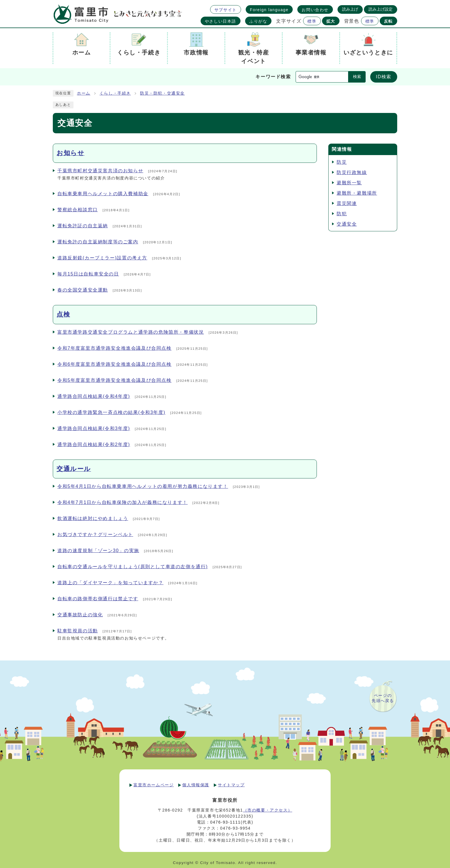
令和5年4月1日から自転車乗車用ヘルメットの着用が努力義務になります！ (143, 486)
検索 (357, 77)
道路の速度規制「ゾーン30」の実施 (98, 551)
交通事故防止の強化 (80, 615)
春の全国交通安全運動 (83, 290)
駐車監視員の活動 (78, 631)
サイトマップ (231, 785)
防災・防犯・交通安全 (162, 93)
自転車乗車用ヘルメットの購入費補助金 (103, 194)
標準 (312, 21)
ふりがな (258, 21)
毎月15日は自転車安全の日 (88, 274)
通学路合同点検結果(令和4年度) (94, 396)
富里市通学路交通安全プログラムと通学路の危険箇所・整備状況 (131, 332)
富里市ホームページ (154, 785)
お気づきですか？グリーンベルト (95, 534)
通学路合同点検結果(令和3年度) (94, 428)
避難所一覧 (349, 183)
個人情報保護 (196, 785)
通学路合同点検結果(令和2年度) (94, 444)
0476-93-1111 (225, 822)
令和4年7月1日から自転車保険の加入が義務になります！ (123, 502)
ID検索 (384, 77)
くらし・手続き (115, 93)
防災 (342, 162)
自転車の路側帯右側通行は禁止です (98, 599)
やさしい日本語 (221, 21)
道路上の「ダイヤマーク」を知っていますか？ (110, 583)
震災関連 (347, 203)
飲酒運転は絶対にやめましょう (93, 518)
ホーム (84, 93)
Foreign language (269, 10)
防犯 (342, 214)
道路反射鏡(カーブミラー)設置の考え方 (102, 258)
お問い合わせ (315, 10)
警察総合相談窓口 (78, 210)
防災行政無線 (352, 172)
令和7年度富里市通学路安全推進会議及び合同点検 (115, 348)
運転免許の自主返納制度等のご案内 (98, 242)
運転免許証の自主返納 (83, 226)
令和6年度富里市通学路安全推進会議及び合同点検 (115, 364)
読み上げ (350, 9)
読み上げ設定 (381, 9)
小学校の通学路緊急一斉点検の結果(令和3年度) (111, 412)
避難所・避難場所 (357, 193)
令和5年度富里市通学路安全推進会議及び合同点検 (115, 380)
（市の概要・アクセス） (268, 810)
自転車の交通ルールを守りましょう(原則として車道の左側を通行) (133, 567)
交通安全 (347, 224)
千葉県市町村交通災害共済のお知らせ (100, 171)
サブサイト (226, 10)
